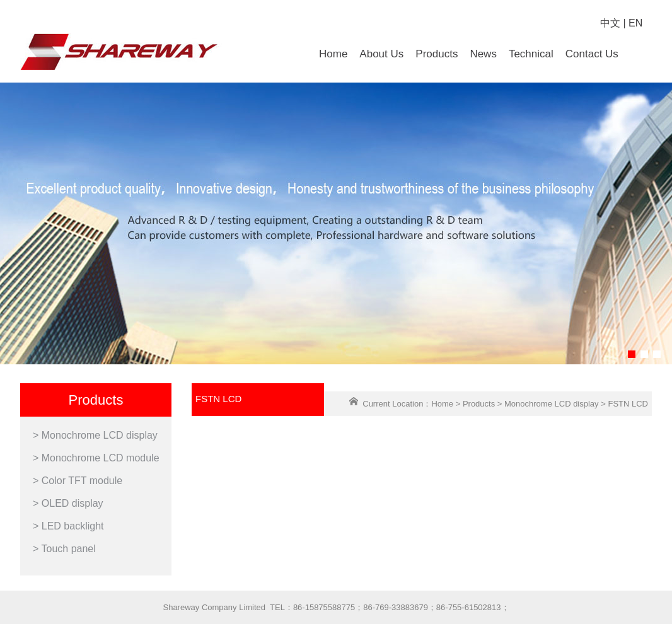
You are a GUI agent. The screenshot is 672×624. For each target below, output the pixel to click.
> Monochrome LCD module (96, 458)
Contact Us (592, 54)
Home (333, 54)
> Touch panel (64, 549)
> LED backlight (68, 526)
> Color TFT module (78, 481)
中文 (610, 23)
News (483, 54)
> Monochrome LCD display (95, 435)
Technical (531, 54)
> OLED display (68, 503)
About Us (381, 54)
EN (635, 23)
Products (437, 54)
